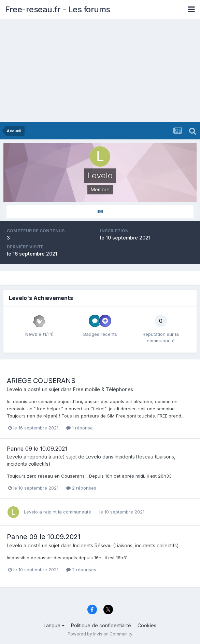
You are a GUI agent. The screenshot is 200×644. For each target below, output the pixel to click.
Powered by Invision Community (100, 634)
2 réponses (81, 488)
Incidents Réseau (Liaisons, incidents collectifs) (126, 545)
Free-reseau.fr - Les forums (58, 9)
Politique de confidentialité (101, 625)
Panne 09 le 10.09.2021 (37, 449)
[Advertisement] (100, 71)
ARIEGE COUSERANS (41, 381)
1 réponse (80, 428)
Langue (54, 625)
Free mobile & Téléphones (103, 389)
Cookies (147, 625)
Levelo (15, 389)
